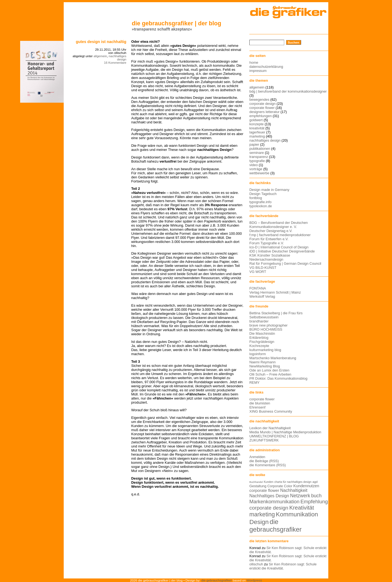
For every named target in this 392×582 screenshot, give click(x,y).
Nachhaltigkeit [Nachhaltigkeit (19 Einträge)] (294, 490)
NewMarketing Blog (265, 366)
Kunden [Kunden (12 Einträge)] (269, 482)
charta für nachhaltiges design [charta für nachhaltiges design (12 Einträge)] (293, 482)
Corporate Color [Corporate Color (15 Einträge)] (280, 486)
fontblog (256, 198)
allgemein (100, 56)
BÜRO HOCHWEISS (266, 329)
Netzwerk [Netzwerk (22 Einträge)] (300, 496)
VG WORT (258, 272)
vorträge (256, 169)
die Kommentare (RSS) (268, 465)
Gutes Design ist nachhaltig (101, 42)
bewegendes (259, 100)
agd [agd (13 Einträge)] (315, 482)
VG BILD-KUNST (263, 268)
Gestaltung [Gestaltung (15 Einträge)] (258, 486)
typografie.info (260, 202)
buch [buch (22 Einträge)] (316, 496)
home (254, 63)
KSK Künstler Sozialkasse (270, 255)
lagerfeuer (257, 132)
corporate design (263, 104)
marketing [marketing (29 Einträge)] (262, 514)
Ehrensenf (257, 407)
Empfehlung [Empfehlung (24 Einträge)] (314, 502)
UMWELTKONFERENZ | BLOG (274, 436)
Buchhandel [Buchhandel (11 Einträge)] (256, 482)
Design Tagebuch (263, 194)
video (254, 165)
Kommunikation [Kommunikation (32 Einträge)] (297, 514)
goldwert (256, 120)
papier (254, 144)
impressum (258, 71)
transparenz (259, 157)
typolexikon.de (261, 206)
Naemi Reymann (262, 362)
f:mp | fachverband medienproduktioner (280, 235)
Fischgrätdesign (262, 342)
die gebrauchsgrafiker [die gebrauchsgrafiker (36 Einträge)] (275, 525)
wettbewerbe (259, 173)
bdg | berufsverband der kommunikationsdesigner (288, 91)
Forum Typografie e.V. (267, 243)
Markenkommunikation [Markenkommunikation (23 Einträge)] (274, 502)
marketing (257, 136)
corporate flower (262, 108)
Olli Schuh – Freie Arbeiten (270, 374)
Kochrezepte (259, 346)
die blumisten (260, 403)
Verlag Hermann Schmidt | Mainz (275, 292)
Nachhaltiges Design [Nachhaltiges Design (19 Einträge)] (269, 496)
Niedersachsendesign (266, 259)
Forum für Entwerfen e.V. (269, 239)
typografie (257, 161)
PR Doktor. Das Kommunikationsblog (278, 378)
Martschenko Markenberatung (273, 358)
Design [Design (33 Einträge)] (259, 522)
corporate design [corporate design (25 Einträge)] (269, 508)
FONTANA (258, 288)
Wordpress (254, 580)
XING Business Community (271, 411)
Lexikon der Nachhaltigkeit (270, 428)
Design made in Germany (269, 190)
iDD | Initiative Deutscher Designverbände (282, 251)
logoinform (258, 354)
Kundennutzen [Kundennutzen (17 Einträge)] (306, 486)
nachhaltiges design (117, 58)
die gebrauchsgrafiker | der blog (177, 23)
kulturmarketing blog (265, 350)
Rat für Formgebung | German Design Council (285, 263)
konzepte (257, 124)
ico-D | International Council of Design (279, 247)
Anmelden (257, 457)
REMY (254, 383)
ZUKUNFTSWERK (264, 440)
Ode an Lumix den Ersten (269, 370)
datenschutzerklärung (266, 67)
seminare (257, 153)
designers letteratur (264, 112)
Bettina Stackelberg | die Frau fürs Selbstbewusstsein (276, 315)
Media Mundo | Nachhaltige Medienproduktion (285, 432)
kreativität (257, 128)
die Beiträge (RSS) (264, 461)
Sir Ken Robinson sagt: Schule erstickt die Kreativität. (283, 566)
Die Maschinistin (262, 333)
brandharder (259, 321)
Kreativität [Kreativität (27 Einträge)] (302, 508)
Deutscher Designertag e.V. (271, 231)
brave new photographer (268, 325)
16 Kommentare (115, 63)
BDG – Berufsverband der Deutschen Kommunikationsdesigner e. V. (279, 225)
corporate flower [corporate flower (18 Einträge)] (264, 490)
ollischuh (256, 564)
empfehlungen (261, 116)
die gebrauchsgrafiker (217, 580)
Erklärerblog (259, 338)
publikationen (260, 149)
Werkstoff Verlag (262, 296)
